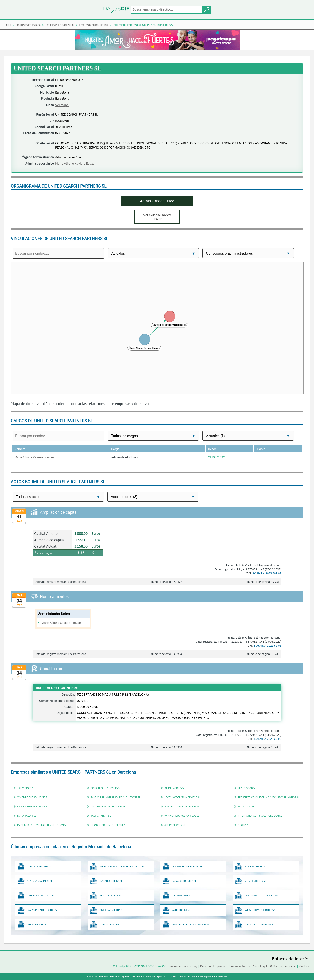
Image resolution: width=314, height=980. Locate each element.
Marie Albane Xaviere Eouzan (76, 163)
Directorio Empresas (213, 966)
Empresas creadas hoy (183, 966)
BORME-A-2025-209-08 (267, 573)
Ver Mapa (62, 105)
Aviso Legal (260, 966)
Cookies (305, 966)
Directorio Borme (239, 966)
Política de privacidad (283, 966)
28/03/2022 (217, 457)
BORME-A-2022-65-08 (268, 645)
